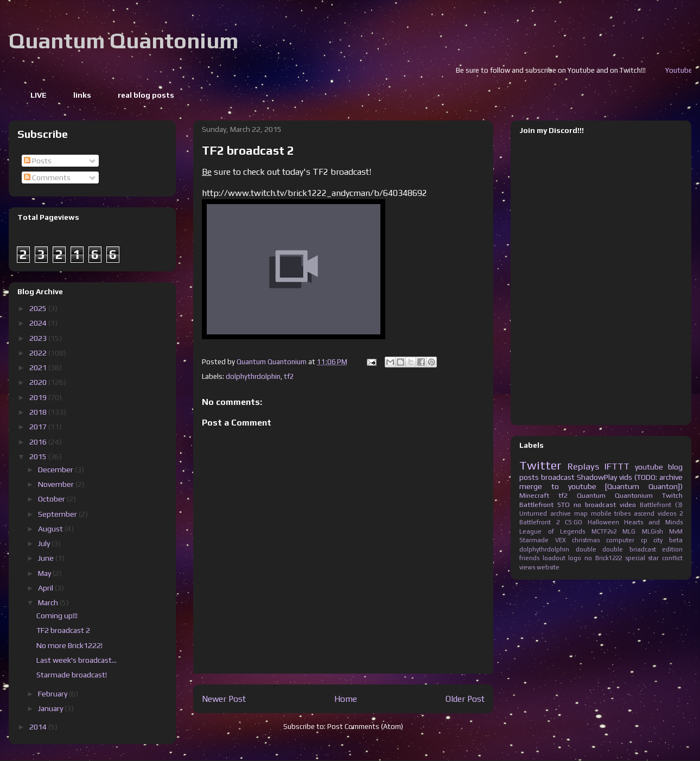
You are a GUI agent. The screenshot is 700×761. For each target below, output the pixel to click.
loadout (554, 558)
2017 (39, 427)
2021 (39, 367)
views (527, 567)
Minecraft (534, 495)
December (56, 470)
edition (672, 549)
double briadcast (629, 549)
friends (529, 558)
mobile (601, 513)
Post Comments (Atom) (365, 727)
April (46, 588)
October (52, 499)
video (628, 505)
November (57, 484)
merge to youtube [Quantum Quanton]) (601, 486)
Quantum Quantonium (123, 41)
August (51, 529)
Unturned (533, 513)
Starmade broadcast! (72, 675)
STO (564, 505)
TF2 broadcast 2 (63, 630)
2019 (39, 397)
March (49, 603)
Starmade (534, 540)
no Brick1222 (603, 558)
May (45, 573)
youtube (649, 467)
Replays (583, 466)
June (47, 558)
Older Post (465, 699)
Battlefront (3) (661, 505)
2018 (39, 412)
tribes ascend (634, 513)
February (53, 694)
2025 (39, 308)
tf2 (289, 376)
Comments (47, 177)
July (45, 543)
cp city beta (662, 540)
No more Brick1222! (69, 645)
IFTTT (617, 466)
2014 (39, 727)
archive (561, 513)
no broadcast (595, 505)
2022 (39, 353)
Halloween (603, 522)
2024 (39, 323)
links (82, 95)
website (548, 567)
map (581, 513)
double (586, 549)
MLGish (653, 531)
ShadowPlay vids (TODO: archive (630, 477)
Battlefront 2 (539, 522)
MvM (676, 531)
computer (620, 540)
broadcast (558, 477)
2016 (39, 442)
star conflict (665, 558)
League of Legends (552, 531)
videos (667, 513)
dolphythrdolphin (253, 376)
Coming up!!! (57, 616)
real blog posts (146, 95)
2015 (39, 456)
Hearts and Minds (653, 522)
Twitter (540, 465)
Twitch (672, 495)
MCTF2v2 (604, 531)
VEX (561, 540)
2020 (39, 382)
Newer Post (224, 699)
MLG (629, 531)
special (635, 558)
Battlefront (536, 505)
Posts (38, 161)
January (51, 708)
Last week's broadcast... (77, 660)
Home (346, 699)
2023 (39, 338)
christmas (586, 540)
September (58, 514)
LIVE (39, 95)
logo (575, 558)
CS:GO (574, 522)
